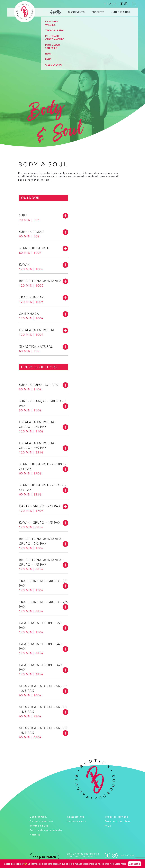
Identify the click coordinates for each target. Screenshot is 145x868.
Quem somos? (39, 817)
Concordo (135, 864)
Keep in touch (44, 857)
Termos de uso (39, 826)
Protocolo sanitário (117, 821)
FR (115, 4)
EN (110, 4)
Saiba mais (120, 864)
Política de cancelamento (46, 830)
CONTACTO (98, 12)
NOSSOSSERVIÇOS (56, 12)
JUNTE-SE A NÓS (121, 12)
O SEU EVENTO (76, 12)
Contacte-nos (76, 817)
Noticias (35, 835)
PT (105, 4)
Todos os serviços (116, 817)
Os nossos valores (41, 821)
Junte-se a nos (77, 821)
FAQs (108, 826)
